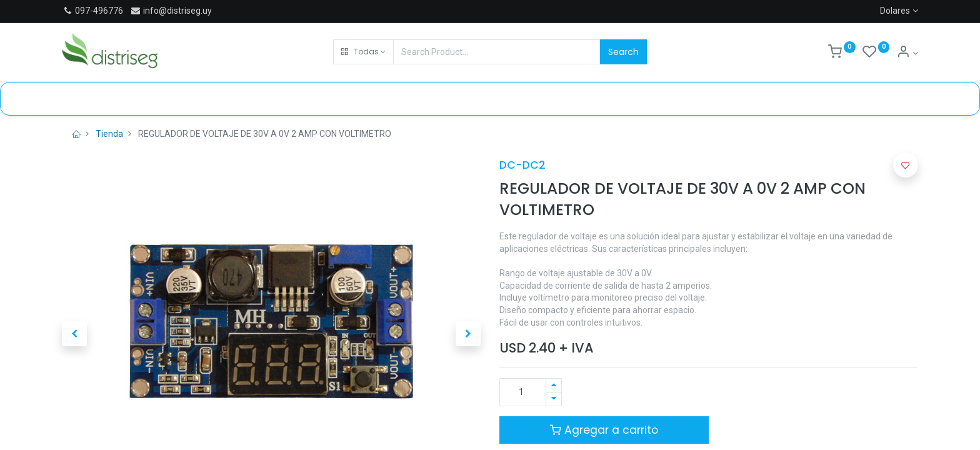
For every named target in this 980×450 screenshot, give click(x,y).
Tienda (109, 134)
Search (623, 52)
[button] (363, 52)
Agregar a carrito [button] (604, 430)
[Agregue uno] (554, 385)
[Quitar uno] (554, 399)
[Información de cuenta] (907, 53)
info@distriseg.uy (171, 11)
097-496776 (99, 11)
